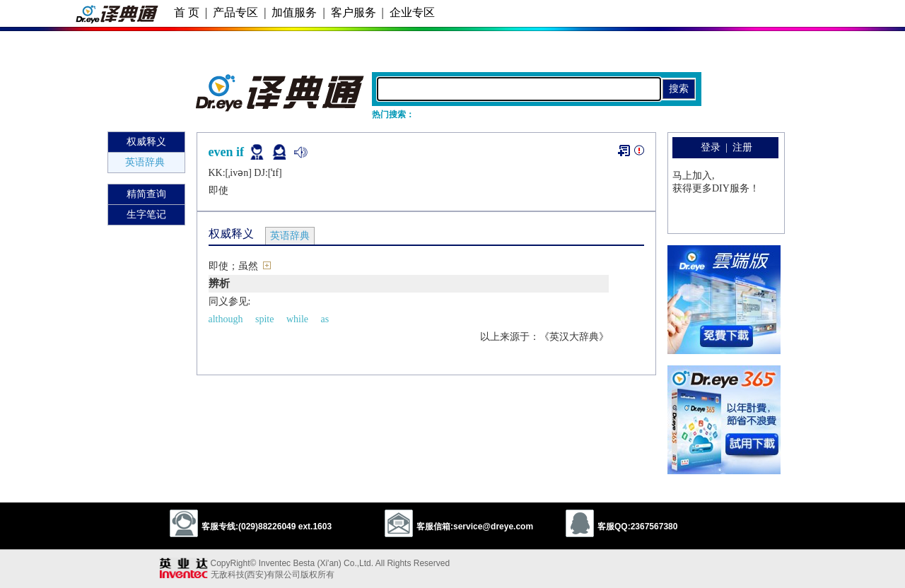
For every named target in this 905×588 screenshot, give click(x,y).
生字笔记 (146, 214)
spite (264, 319)
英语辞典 (145, 162)
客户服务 (354, 12)
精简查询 (146, 194)
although (226, 319)
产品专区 (235, 12)
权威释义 (146, 142)
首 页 (187, 12)
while (297, 319)
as (325, 319)
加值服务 (294, 12)
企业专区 (412, 12)
